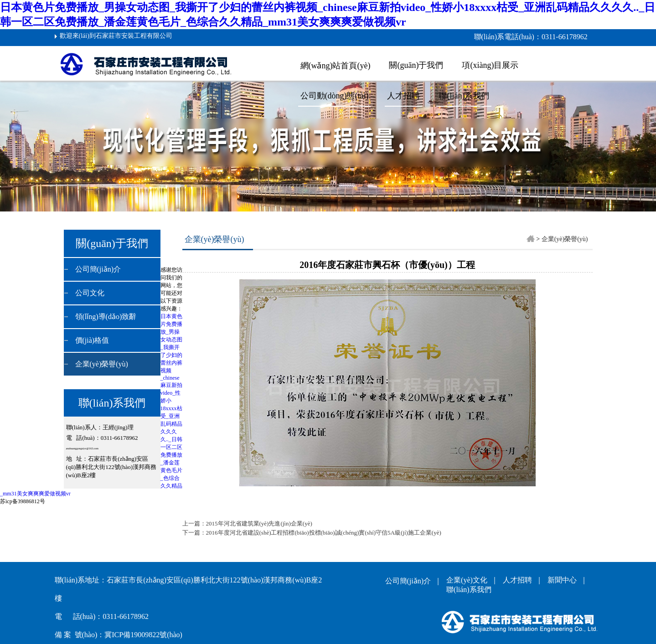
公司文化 (90, 293)
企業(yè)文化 (469, 580)
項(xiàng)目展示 (490, 65)
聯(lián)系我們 (464, 96)
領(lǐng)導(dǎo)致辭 (106, 317)
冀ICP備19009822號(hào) (143, 635)
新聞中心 (564, 580)
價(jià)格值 (92, 340)
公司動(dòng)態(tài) (335, 96)
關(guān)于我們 (416, 65)
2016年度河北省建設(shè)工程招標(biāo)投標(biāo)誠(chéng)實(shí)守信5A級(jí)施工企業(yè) (324, 533)
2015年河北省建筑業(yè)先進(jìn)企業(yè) (259, 523)
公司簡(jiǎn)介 (98, 269)
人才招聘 (519, 580)
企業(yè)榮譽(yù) (102, 364)
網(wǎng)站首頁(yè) (336, 66)
